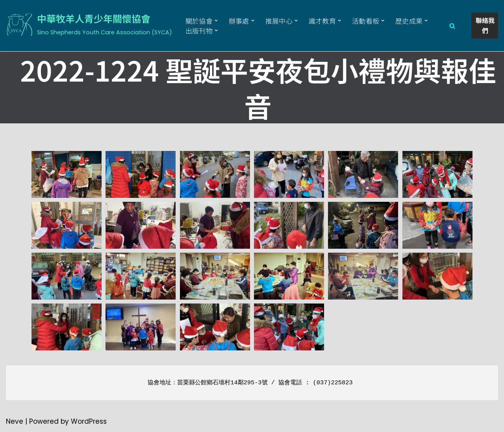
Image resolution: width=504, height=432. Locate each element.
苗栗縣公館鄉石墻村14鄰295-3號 (222, 383)
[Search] (452, 26)
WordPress (89, 421)
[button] (216, 21)
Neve (15, 421)
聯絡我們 (485, 25)
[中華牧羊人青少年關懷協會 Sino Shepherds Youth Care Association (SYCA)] (89, 24)
